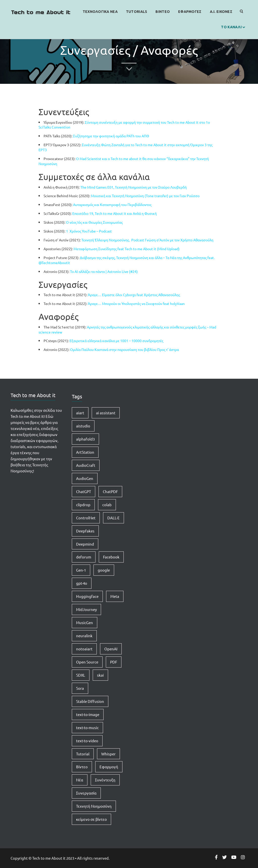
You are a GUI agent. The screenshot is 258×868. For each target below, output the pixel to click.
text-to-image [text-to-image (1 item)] (88, 714)
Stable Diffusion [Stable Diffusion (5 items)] (90, 701)
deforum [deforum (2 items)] (84, 557)
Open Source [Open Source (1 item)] (87, 662)
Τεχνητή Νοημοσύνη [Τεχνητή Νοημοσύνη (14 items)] (94, 806)
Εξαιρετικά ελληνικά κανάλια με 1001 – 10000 (106, 341)
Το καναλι (231, 27)
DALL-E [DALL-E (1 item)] (114, 518)
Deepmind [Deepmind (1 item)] (85, 544)
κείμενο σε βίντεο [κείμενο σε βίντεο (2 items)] (91, 819)
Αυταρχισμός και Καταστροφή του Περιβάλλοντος (112, 205)
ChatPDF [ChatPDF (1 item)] (110, 491)
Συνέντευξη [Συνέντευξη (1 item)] (105, 780)
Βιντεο (163, 12)
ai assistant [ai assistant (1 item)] (106, 413)
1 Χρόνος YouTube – (82, 231)
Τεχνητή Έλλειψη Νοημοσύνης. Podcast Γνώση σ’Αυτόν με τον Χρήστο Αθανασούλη (147, 240)
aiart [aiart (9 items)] (80, 413)
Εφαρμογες (190, 12)
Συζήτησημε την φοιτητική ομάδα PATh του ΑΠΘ (111, 136)
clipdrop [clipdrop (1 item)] (83, 505)
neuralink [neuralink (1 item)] (84, 636)
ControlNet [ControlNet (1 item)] (86, 518)
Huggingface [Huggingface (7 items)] (87, 596)
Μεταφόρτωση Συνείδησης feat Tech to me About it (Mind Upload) (127, 249)
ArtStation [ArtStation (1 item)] (85, 452)
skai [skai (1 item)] (100, 675)
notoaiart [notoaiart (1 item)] (84, 649)
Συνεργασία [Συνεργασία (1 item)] (86, 793)
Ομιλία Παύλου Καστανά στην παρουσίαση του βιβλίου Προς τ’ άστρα (124, 349)
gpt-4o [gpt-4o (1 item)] (82, 583)
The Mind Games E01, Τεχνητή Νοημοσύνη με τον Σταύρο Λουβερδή (134, 187)
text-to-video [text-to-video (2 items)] (87, 741)
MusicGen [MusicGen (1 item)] (85, 622)
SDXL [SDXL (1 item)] (81, 675)
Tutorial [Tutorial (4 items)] (83, 754)
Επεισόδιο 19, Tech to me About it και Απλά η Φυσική (115, 213)
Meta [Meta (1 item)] (115, 596)
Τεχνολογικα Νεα (100, 12)
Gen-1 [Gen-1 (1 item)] (81, 570)
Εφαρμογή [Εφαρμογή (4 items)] (109, 767)
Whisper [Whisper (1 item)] (108, 754)
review (57, 332)
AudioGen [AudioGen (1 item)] (85, 478)
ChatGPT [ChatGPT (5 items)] (84, 491)
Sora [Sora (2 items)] (80, 688)
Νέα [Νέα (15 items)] (80, 780)
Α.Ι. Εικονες (221, 12)
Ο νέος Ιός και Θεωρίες (85, 222)
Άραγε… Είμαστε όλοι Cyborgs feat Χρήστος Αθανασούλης (134, 295)
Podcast (105, 231)
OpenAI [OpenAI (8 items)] (111, 649)
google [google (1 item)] (104, 570)
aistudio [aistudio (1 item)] (83, 426)
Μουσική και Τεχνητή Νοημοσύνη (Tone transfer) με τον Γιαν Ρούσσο (145, 196)
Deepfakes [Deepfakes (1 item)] (85, 531)
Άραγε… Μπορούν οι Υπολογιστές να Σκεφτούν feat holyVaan (136, 303)
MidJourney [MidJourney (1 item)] (86, 609)
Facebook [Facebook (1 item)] (111, 557)
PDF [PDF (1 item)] (114, 662)
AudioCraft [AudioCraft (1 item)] (86, 465)
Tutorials (137, 12)
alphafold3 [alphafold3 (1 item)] (85, 439)
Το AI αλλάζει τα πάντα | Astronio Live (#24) (104, 271)
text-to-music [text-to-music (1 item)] (87, 727)
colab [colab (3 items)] (107, 505)
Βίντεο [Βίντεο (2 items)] (82, 767)
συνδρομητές (153, 341)
